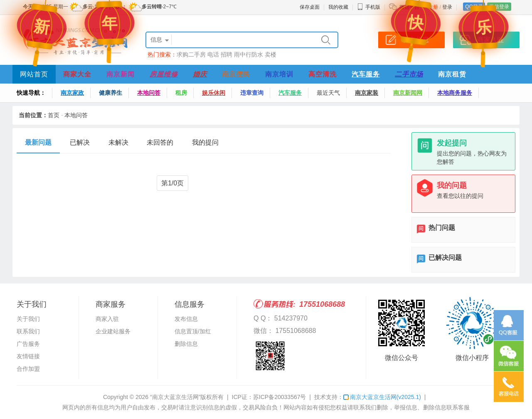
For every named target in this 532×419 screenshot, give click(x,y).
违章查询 (252, 93)
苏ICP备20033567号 (280, 397)
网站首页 (34, 74)
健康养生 (111, 93)
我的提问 (205, 142)
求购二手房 (191, 54)
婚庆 (200, 74)
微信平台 (409, 7)
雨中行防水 (249, 54)
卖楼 (271, 54)
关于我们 (28, 319)
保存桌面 (310, 7)
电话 (213, 54)
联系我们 (28, 331)
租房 (181, 93)
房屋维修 (164, 74)
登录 (447, 7)
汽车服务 (366, 74)
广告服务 (28, 344)
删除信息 (186, 344)
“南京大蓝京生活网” (175, 397)
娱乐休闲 (214, 93)
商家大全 (77, 74)
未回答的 (160, 142)
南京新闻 (121, 74)
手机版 (369, 7)
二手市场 (409, 74)
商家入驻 (107, 319)
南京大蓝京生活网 (382, 397)
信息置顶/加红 (193, 331)
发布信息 (186, 319)
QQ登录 (474, 7)
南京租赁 (452, 74)
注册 (433, 7)
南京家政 (72, 93)
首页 (54, 115)
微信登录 (499, 7)
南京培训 (279, 74)
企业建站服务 (113, 331)
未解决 (118, 142)
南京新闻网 (408, 93)
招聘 (227, 54)
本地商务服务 (455, 93)
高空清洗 (323, 74)
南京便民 (236, 74)
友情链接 (28, 356)
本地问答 (149, 93)
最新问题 (38, 142)
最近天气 (328, 93)
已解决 (80, 142)
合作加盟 (28, 369)
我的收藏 (338, 7)
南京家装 (367, 93)
